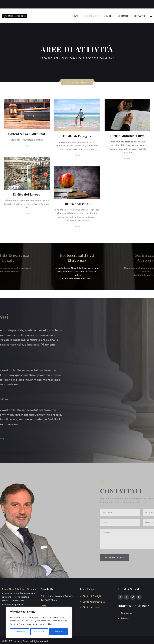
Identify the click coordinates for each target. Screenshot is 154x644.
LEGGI (27, 146)
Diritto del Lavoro (27, 194)
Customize (19, 632)
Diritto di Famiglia (77, 136)
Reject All (39, 632)
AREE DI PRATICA (91, 16)
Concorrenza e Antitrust (27, 134)
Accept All (58, 632)
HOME (75, 16)
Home (69, 82)
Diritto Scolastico (77, 203)
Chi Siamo (127, 613)
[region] (39, 622)
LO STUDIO (123, 16)
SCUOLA (108, 16)
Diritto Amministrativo (127, 136)
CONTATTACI (140, 16)
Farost (26, 641)
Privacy (125, 619)
